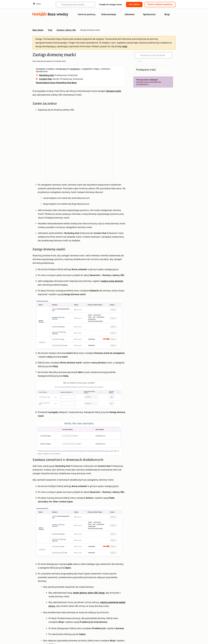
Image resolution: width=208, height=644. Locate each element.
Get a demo (134, 4)
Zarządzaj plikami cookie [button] (160, 637)
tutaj (125, 46)
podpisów (75, 69)
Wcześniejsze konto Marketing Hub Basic (56, 83)
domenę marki (113, 91)
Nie (52, 615)
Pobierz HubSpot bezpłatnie (160, 4)
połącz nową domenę (112, 239)
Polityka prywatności (133, 637)
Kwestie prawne (111, 637)
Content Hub (45, 79)
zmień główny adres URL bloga (89, 551)
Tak (39, 615)
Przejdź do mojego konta (110, 5)
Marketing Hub (46, 75)
